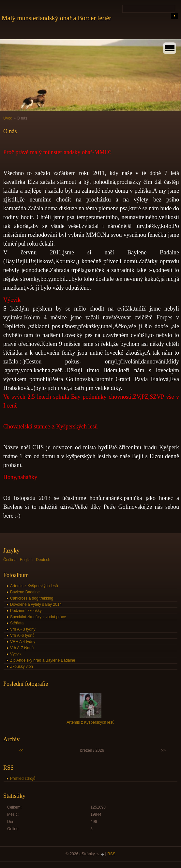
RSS (111, 854)
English (26, 560)
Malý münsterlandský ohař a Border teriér (56, 18)
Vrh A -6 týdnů (22, 635)
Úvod (8, 118)
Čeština (10, 560)
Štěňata (17, 623)
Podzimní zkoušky (26, 611)
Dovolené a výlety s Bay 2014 (36, 604)
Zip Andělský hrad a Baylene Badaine (43, 660)
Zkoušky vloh (22, 667)
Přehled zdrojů (23, 779)
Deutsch (43, 560)
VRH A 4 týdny (23, 642)
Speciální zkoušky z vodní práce (38, 617)
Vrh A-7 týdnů (22, 648)
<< (21, 750)
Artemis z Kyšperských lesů (34, 586)
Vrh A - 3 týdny (23, 629)
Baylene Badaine (25, 592)
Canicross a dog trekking (32, 598)
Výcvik (16, 654)
